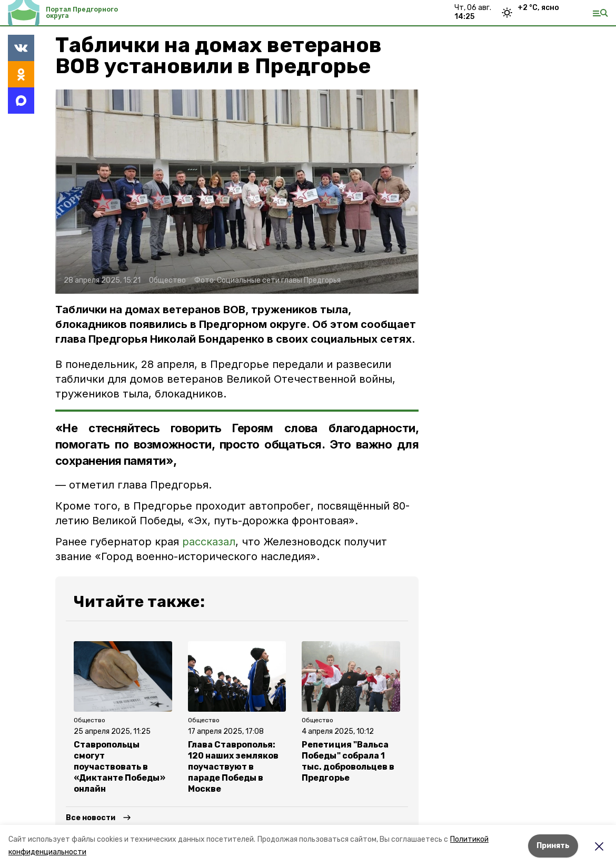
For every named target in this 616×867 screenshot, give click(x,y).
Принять (553, 846)
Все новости (91, 818)
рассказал (209, 542)
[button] (237, 192)
